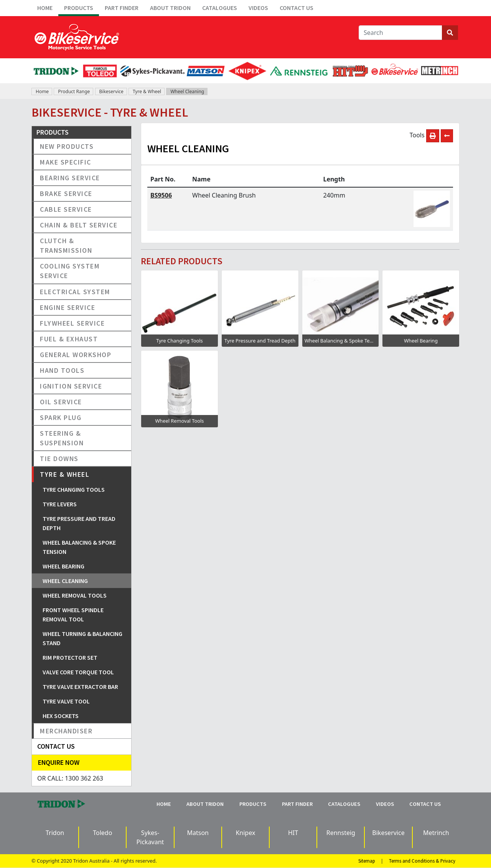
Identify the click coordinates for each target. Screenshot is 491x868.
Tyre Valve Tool (66, 701)
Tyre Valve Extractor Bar (80, 687)
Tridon (55, 833)
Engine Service (68, 307)
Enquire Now (59, 762)
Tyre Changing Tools (74, 489)
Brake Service (66, 194)
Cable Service (66, 209)
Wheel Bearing (63, 566)
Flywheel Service (72, 323)
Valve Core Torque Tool (78, 672)
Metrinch (436, 833)
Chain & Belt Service (79, 225)
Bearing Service (70, 178)
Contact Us (297, 8)
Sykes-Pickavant (150, 837)
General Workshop (76, 355)
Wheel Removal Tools (75, 595)
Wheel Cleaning (187, 91)
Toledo (102, 833)
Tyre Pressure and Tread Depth (79, 523)
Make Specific (66, 162)
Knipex (245, 833)
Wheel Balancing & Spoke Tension (79, 547)
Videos (258, 8)
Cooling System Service (70, 271)
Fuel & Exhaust (69, 339)
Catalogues (220, 8)
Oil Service (61, 402)
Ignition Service (71, 386)
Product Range (74, 91)
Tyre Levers (60, 504)
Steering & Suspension (62, 438)
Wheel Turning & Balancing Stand (82, 638)
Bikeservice (111, 91)
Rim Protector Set (70, 657)
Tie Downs (59, 459)
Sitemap (367, 861)
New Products (67, 146)
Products (79, 8)
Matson (198, 833)
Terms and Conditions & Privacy (422, 861)
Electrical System (75, 292)
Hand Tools (62, 370)
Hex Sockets (61, 716)
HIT (293, 833)
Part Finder (122, 8)
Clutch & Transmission (66, 245)
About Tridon (170, 8)
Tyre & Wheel (147, 91)
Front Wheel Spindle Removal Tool (73, 614)
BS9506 (161, 195)
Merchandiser (66, 731)
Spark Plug (61, 418)
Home (45, 8)
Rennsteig (341, 833)
